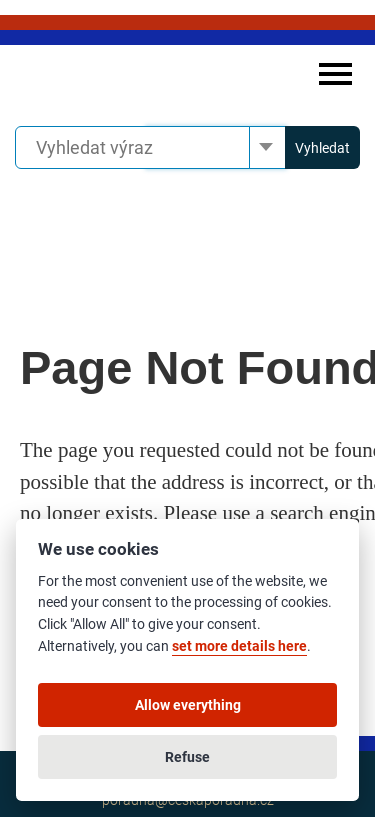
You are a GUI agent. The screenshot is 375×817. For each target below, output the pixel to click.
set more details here (239, 646)
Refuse (187, 757)
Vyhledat (322, 148)
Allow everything (188, 705)
